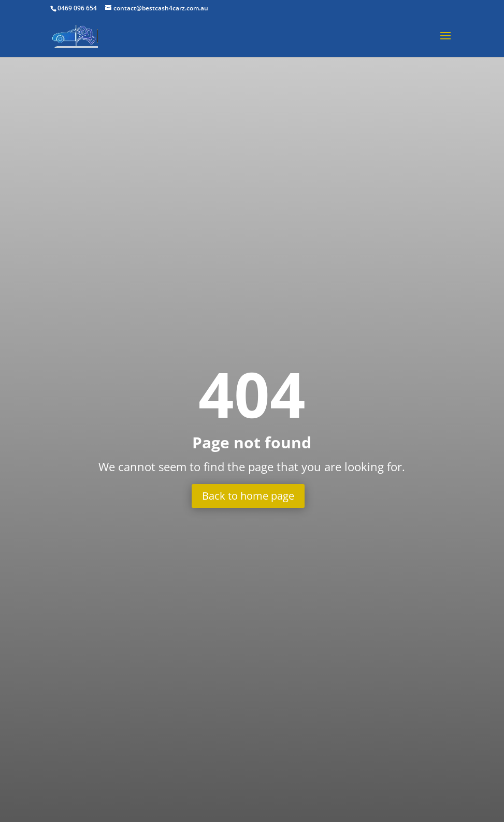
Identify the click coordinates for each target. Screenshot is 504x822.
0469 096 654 (77, 8)
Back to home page (248, 496)
